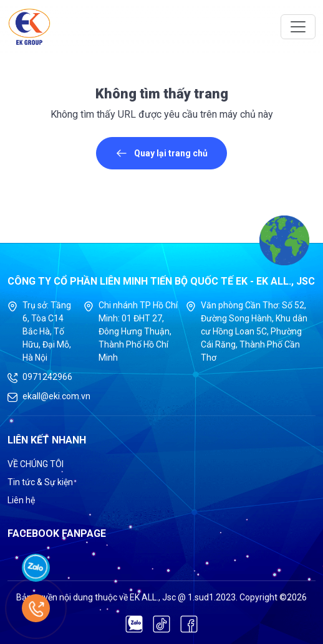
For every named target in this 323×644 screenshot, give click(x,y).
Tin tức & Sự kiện (40, 482)
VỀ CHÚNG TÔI (36, 464)
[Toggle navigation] (298, 27)
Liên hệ (21, 500)
